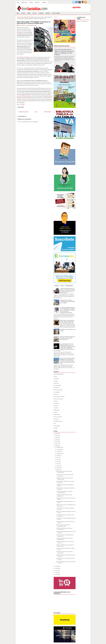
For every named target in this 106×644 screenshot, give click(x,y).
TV (55, 424)
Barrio (29, 13)
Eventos (56, 394)
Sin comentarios (58, 417)
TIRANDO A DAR (58, 421)
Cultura (34, 13)
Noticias (23, 13)
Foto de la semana (56, 13)
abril (57, 464)
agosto (58, 456)
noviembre (59, 449)
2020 (56, 446)
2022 (56, 442)
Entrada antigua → (48, 112)
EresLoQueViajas (58, 390)
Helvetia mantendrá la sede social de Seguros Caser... (64, 479)
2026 (56, 434)
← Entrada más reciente (23, 112)
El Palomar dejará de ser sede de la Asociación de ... (64, 472)
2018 (56, 568)
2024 (56, 438)
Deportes (57, 383)
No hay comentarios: (32, 25)
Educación (37, 2)
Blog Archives (69, 286)
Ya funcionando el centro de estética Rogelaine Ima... (64, 539)
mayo (58, 462)
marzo (58, 466)
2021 (56, 444)
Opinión (31, 2)
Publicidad (57, 410)
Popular (57, 286)
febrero (58, 468)
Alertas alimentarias (59, 374)
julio (57, 458)
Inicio (18, 2)
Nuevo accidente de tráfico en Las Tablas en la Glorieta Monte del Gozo (68, 338)
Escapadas (57, 392)
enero (58, 470)
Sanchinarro (57, 415)
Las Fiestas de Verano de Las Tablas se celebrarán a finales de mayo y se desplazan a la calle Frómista (68, 290)
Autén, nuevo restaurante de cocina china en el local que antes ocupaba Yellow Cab (67, 322)
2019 (56, 566)
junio (57, 460)
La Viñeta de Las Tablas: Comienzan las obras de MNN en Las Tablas (67, 301)
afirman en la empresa (25, 57)
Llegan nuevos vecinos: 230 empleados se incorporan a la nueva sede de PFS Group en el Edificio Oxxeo (34, 22)
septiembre (59, 454)
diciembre (59, 447)
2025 (56, 436)
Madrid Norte (24, 2)
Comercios (44, 2)
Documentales (58, 385)
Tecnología (41, 13)
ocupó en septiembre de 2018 (23, 95)
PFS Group (19, 32)
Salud (56, 412)
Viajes (56, 428)
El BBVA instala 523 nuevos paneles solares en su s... (64, 529)
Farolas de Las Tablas (60, 397)
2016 (56, 572)
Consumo (48, 13)
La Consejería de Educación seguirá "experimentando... (64, 492)
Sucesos (57, 419)
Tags (62, 286)
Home (19, 17)
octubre (58, 452)
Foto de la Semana (59, 399)
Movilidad (26, 17)
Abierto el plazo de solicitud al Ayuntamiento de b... (63, 526)
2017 (56, 570)
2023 (56, 440)
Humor (56, 401)
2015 (56, 575)
